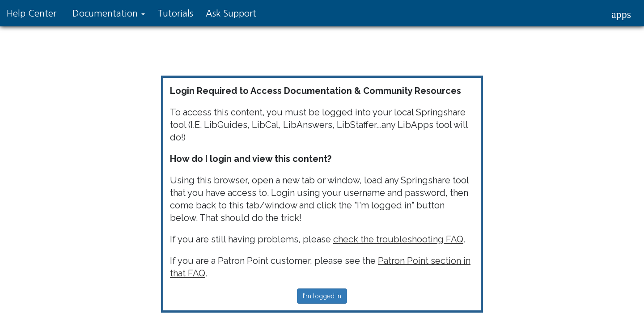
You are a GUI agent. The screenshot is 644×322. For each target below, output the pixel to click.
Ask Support (231, 13)
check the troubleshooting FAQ (398, 239)
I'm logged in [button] (322, 296)
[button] (621, 14)
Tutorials (175, 13)
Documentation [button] (109, 13)
